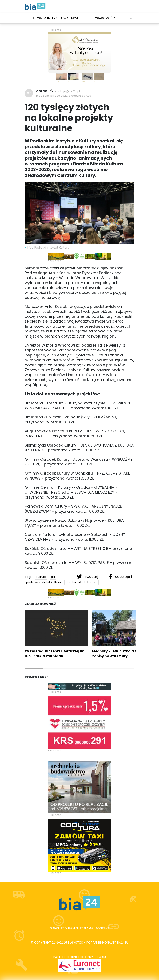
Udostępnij (121, 577)
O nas (54, 928)
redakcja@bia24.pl (67, 91)
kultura (41, 577)
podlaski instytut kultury (44, 582)
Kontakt (102, 928)
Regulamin (69, 928)
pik (53, 577)
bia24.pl (122, 943)
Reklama (87, 928)
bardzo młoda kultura (82, 582)
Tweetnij (88, 577)
